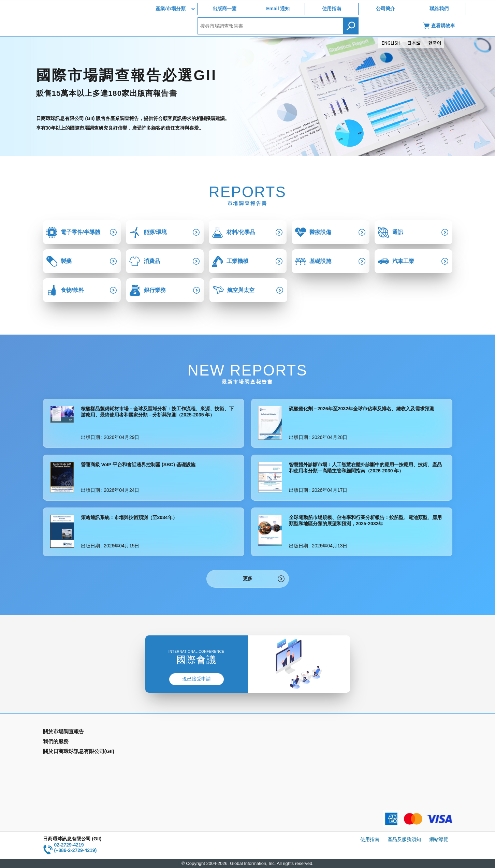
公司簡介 (385, 9)
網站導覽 (439, 839)
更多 (248, 578)
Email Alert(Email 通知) (171, 742)
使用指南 (332, 9)
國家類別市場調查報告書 (69, 752)
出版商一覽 (224, 9)
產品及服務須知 (404, 839)
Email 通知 (278, 9)
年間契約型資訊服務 (64, 762)
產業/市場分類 (171, 9)
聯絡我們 (439, 9)
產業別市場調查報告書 (67, 742)
